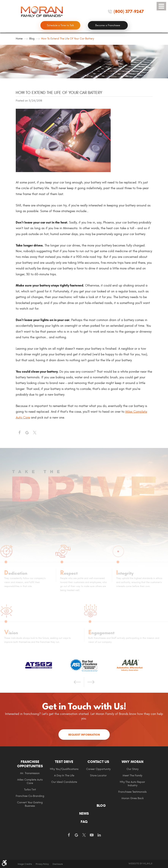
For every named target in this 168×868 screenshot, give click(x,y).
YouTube (92, 835)
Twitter (35, 433)
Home (19, 39)
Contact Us (98, 762)
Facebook (20, 433)
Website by (140, 864)
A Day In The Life (64, 776)
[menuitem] (33, 783)
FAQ (84, 822)
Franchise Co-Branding (30, 796)
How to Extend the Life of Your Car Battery (68, 39)
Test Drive (64, 762)
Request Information (84, 735)
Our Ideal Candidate (64, 782)
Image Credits (25, 864)
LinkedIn (99, 835)
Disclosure (58, 864)
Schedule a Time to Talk (60, 25)
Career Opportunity (98, 769)
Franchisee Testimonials (132, 792)
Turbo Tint (30, 790)
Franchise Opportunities (30, 764)
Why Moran (133, 762)
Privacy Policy (42, 864)
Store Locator (98, 776)
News (84, 814)
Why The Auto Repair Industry (132, 784)
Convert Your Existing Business (30, 804)
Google (77, 835)
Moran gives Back (133, 798)
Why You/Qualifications (64, 769)
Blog (32, 39)
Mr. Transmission (30, 773)
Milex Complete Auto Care (30, 781)
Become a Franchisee (108, 25)
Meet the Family (132, 776)
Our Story (133, 769)
